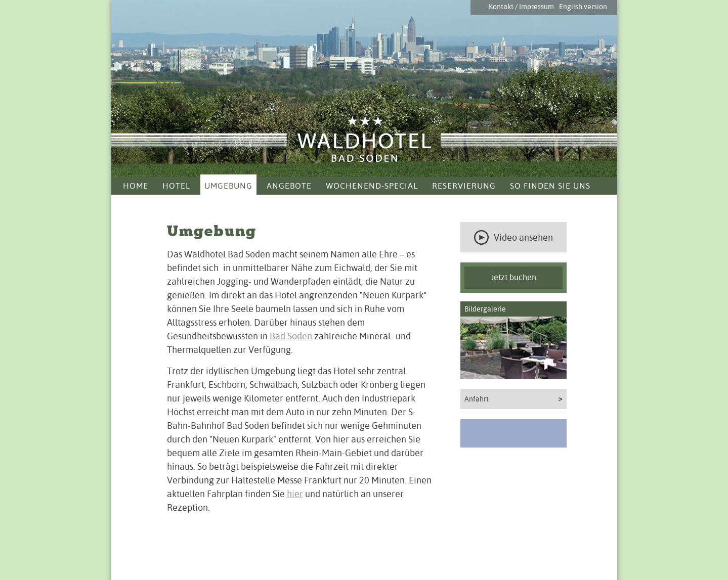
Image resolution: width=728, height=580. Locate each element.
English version (583, 7)
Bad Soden (291, 336)
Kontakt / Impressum (521, 7)
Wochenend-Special (372, 186)
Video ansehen (513, 237)
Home (136, 186)
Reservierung (464, 186)
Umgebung (228, 186)
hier (295, 494)
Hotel (176, 186)
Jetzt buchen (513, 277)
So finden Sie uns (550, 186)
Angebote (289, 186)
